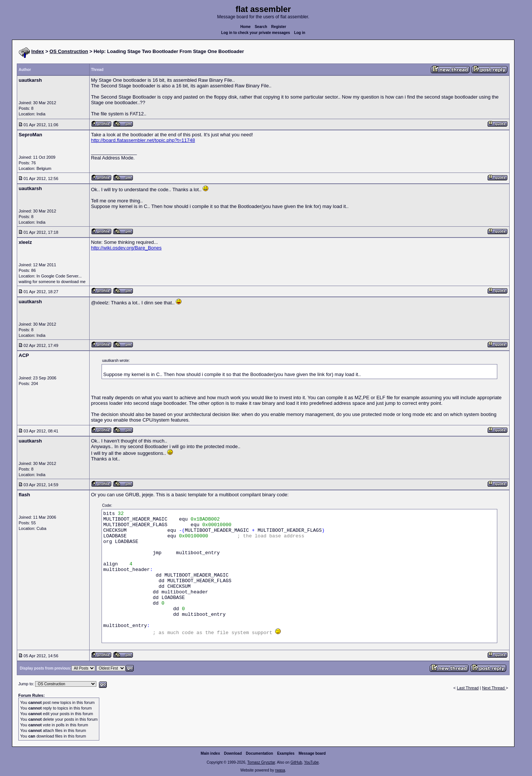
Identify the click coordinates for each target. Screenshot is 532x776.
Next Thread (494, 688)
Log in (300, 33)
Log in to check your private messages (256, 33)
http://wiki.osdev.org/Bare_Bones (126, 248)
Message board (312, 753)
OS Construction (69, 51)
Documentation (260, 753)
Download (233, 753)
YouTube (311, 762)
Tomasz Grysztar (261, 762)
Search (261, 27)
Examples (286, 753)
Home (246, 27)
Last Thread (468, 688)
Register (279, 27)
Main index (211, 753)
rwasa (280, 770)
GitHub (296, 762)
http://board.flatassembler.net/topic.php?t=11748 (143, 140)
